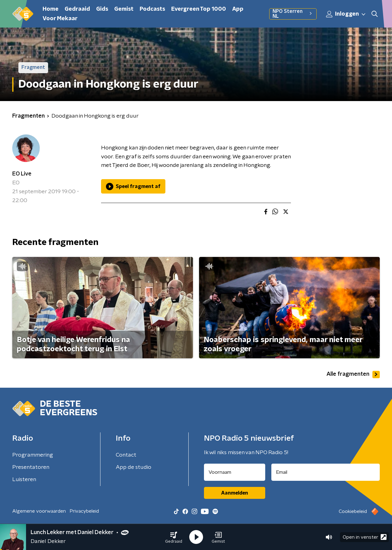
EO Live (22, 174)
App (238, 9)
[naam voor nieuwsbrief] (235, 472)
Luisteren (24, 480)
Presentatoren (31, 467)
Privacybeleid (84, 511)
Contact (126, 455)
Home (51, 9)
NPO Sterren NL (293, 14)
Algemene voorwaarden (39, 511)
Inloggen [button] (346, 14)
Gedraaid (77, 9)
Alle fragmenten (353, 375)
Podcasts (152, 9)
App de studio (134, 467)
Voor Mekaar (60, 19)
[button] (174, 537)
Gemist (124, 9)
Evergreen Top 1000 (199, 9)
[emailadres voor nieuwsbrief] (326, 472)
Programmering (33, 455)
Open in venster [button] (365, 537)
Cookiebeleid (353, 511)
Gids (102, 9)
